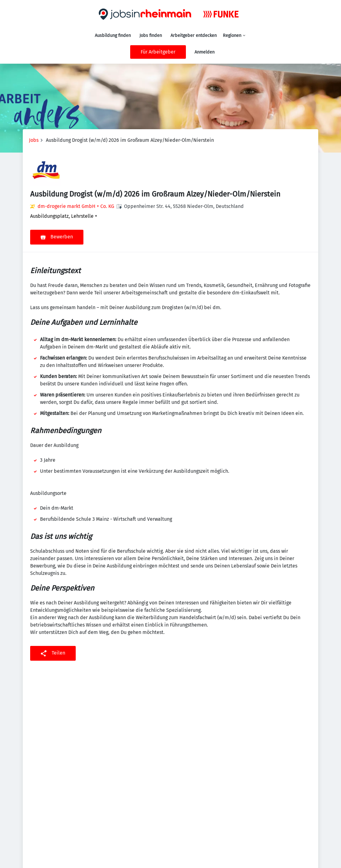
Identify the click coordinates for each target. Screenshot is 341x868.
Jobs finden (151, 36)
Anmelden (205, 52)
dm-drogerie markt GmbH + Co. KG (76, 206)
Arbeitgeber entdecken (194, 36)
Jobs (34, 140)
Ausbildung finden (113, 36)
